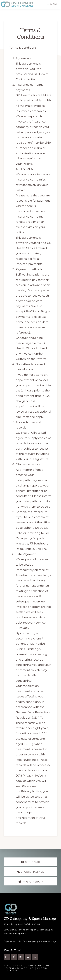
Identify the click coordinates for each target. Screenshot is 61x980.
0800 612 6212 (11, 930)
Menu (54, 4)
